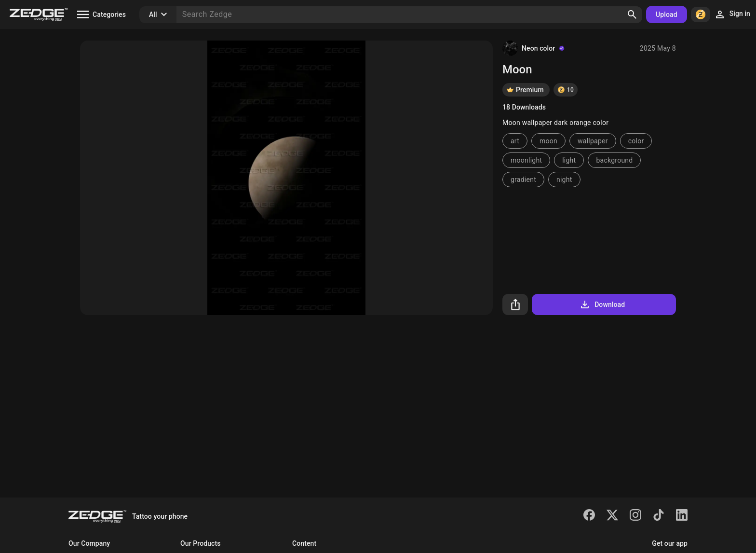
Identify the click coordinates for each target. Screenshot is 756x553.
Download (602, 304)
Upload (667, 14)
